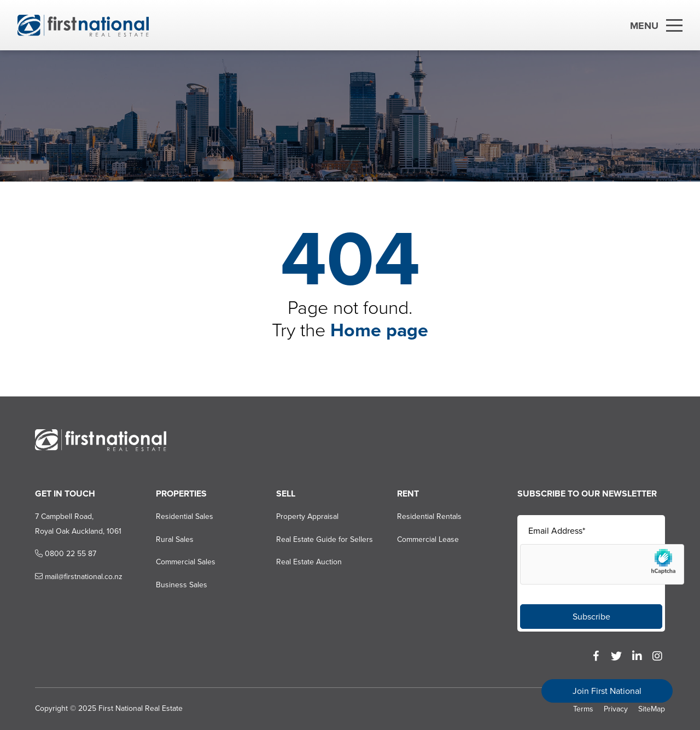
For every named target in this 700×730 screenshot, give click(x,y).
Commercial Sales (186, 562)
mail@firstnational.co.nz (79, 577)
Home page (379, 330)
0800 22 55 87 (66, 554)
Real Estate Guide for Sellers (325, 539)
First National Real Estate (141, 708)
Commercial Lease (428, 539)
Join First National (607, 691)
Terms (583, 709)
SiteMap (652, 709)
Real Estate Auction (309, 562)
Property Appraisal (307, 516)
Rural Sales (175, 539)
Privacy (616, 709)
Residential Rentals (429, 516)
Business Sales (182, 585)
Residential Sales (185, 516)
